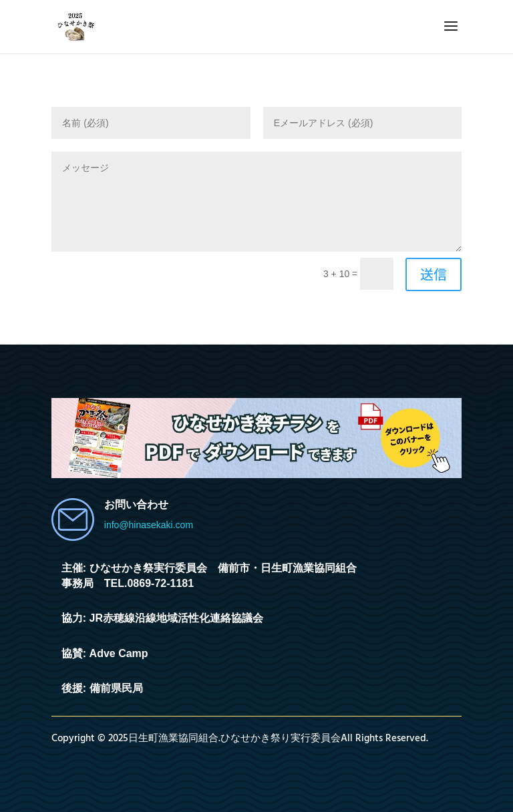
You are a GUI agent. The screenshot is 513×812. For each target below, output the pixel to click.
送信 (434, 274)
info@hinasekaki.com (149, 525)
